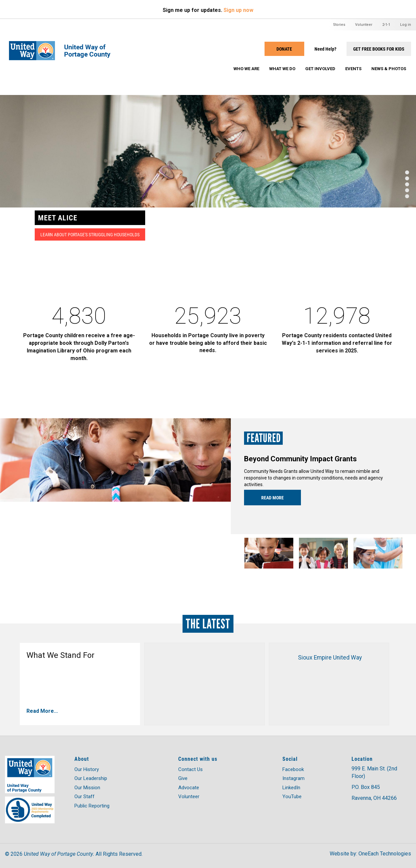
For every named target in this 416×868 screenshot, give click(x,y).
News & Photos (389, 69)
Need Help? (325, 49)
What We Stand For (61, 655)
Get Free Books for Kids (379, 49)
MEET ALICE (58, 218)
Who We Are (246, 69)
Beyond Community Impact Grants (300, 459)
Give (183, 778)
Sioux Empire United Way (330, 658)
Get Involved (320, 69)
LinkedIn (291, 788)
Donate (284, 49)
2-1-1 (386, 25)
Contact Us (190, 769)
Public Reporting (92, 806)
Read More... (42, 711)
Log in (406, 25)
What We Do (282, 69)
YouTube (292, 797)
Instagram (293, 778)
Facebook (293, 769)
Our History (87, 769)
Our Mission (87, 788)
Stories (339, 25)
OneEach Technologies (385, 854)
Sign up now (238, 10)
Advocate (189, 788)
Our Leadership (91, 778)
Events (353, 69)
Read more (272, 498)
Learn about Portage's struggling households (90, 234)
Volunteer (364, 25)
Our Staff (84, 797)
